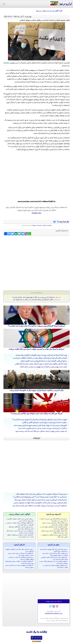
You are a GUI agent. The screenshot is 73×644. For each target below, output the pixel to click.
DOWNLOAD (36, 213)
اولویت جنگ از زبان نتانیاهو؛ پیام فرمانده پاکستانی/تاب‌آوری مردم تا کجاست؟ (40, 420)
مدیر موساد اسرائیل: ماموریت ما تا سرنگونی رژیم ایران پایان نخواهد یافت (41, 494)
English (34, 225)
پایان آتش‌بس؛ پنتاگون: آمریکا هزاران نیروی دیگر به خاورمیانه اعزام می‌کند (36, 390)
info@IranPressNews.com (54, 614)
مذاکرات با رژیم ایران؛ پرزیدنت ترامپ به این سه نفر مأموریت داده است (42, 428)
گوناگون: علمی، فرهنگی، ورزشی (19, 514)
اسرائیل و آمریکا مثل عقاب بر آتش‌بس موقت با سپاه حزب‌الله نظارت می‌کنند (36, 349)
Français (39, 225)
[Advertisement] (36, 250)
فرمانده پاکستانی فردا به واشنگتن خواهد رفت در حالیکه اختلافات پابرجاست (40, 358)
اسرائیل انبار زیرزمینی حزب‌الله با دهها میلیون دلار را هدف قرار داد (33, 297)
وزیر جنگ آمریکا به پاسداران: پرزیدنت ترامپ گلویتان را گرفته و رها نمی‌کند (41, 355)
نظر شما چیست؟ (63, 222)
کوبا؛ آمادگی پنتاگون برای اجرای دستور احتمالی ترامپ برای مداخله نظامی (41, 364)
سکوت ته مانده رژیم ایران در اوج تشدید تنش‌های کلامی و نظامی (45, 422)
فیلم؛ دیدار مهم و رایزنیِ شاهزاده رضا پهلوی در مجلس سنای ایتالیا (43, 367)
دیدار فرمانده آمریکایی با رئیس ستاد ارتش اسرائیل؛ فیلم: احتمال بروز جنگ (41, 500)
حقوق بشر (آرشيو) (54, 545)
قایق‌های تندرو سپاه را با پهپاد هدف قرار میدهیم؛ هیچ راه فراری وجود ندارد (40, 425)
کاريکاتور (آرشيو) (19, 545)
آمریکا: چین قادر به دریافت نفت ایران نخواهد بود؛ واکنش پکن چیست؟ (36, 413)
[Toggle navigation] (4, 4)
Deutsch (44, 225)
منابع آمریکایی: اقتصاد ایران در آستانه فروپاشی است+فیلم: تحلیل (44, 361)
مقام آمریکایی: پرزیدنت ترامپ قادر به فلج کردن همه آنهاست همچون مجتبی (40, 503)
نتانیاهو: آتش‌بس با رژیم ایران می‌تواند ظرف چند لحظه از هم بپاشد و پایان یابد (40, 506)
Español (49, 225)
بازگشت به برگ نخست (37, 632)
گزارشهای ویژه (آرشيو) (54, 514)
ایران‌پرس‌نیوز (61, 3)
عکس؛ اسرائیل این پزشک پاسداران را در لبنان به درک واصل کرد (33, 299)
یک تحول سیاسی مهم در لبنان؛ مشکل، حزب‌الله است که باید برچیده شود (41, 431)
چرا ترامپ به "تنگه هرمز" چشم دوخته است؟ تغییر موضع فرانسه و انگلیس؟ (40, 497)
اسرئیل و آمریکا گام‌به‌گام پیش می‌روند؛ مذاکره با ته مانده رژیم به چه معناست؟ (36, 326)
